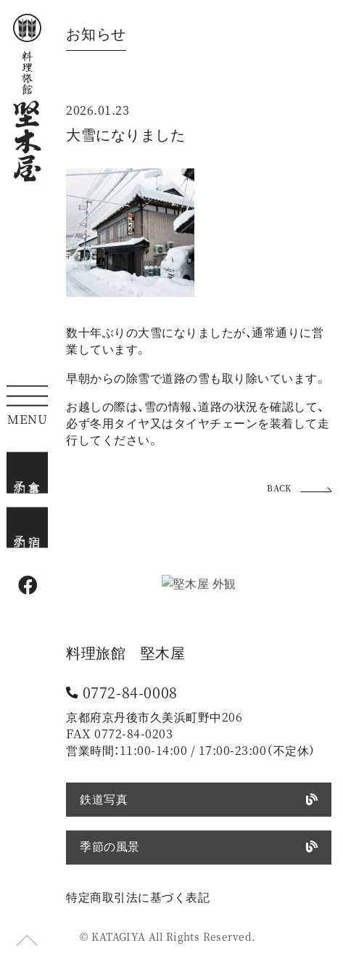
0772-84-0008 (130, 693)
